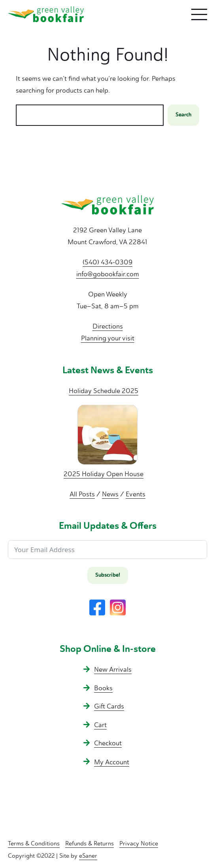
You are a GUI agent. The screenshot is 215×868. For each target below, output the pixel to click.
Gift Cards (109, 706)
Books (103, 688)
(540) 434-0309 (107, 262)
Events (136, 494)
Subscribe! (108, 575)
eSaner (88, 856)
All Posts (82, 494)
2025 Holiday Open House (104, 474)
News (110, 494)
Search (183, 115)
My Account (112, 762)
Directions (108, 326)
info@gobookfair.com (108, 274)
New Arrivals (113, 669)
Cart (100, 725)
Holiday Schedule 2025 (104, 391)
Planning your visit (108, 338)
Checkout (108, 743)
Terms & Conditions (34, 843)
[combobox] (90, 115)
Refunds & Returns (90, 843)
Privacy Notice (139, 843)
